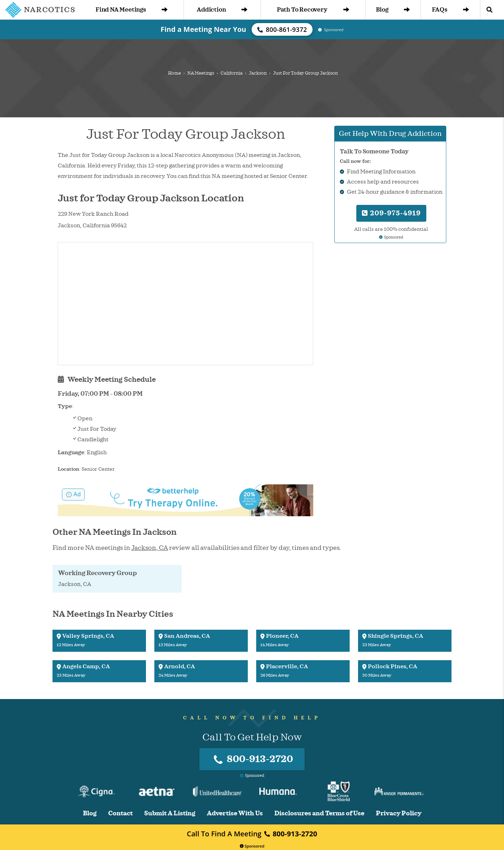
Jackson (258, 73)
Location (68, 469)
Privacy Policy (399, 813)
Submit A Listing (170, 813)
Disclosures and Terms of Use (319, 813)
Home (174, 73)
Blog (393, 10)
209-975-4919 (391, 213)
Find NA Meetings (132, 10)
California (232, 73)
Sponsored (252, 846)
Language (71, 452)
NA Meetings (201, 73)
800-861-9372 (282, 29)
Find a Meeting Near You (204, 29)
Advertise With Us (235, 813)
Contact (120, 813)
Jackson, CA (150, 548)
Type (65, 406)
